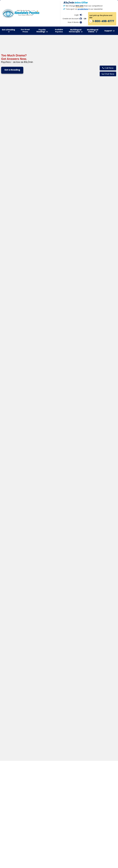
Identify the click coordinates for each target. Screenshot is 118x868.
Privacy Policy (29, 689)
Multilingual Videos (93, 31)
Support (110, 31)
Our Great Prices (25, 31)
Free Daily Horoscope (41, 648)
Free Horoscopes (39, 667)
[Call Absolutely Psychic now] (108, 68)
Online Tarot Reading (70, 651)
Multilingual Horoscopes (76, 31)
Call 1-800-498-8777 (50, 556)
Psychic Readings (42, 31)
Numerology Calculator (71, 654)
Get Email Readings (11, 660)
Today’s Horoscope (40, 651)
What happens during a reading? (30, 615)
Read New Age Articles (12, 667)
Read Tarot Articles (69, 661)
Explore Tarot (22, 526)
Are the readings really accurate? (30, 620)
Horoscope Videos (39, 654)
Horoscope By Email (40, 657)
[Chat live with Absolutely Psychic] (108, 74)
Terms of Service (20, 685)
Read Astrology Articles (42, 661)
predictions (83, 9)
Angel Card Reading (69, 657)
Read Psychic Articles (11, 663)
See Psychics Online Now (13, 651)
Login (77, 15)
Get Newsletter (9, 670)
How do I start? (22, 631)
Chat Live (74, 556)
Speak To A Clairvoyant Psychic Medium (12, 655)
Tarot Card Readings (70, 648)
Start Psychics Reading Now (14, 648)
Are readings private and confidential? (32, 626)
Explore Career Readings (96, 526)
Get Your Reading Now (59, 578)
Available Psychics (59, 31)
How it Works (73, 22)
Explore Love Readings (59, 529)
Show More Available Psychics (59, 223)
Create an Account (71, 19)
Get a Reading (8, 31)
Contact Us (95, 648)
